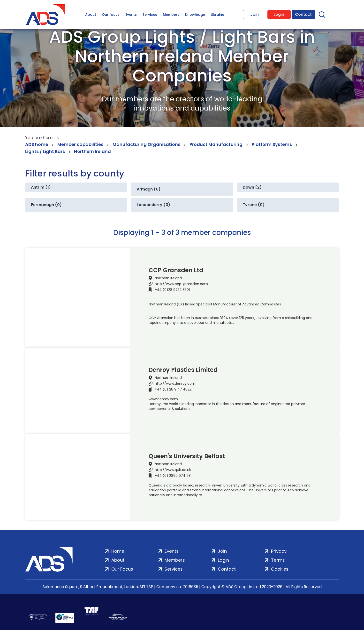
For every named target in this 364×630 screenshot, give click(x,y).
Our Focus (122, 569)
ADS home (37, 144)
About (91, 15)
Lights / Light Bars (45, 151)
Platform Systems (272, 144)
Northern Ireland (92, 151)
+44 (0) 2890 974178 (173, 476)
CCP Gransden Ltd (176, 270)
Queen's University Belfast (187, 456)
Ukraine (217, 15)
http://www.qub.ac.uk (173, 470)
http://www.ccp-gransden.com (181, 284)
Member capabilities (80, 144)
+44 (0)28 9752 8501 (172, 290)
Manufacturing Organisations (146, 144)
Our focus (111, 15)
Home (118, 551)
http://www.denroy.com (175, 383)
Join (254, 14)
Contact (303, 14)
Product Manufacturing (216, 144)
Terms (278, 560)
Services (150, 15)
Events (131, 15)
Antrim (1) (41, 187)
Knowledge (195, 15)
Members (171, 15)
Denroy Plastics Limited (183, 370)
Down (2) (252, 187)
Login (279, 14)
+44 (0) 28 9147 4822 (173, 389)
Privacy (279, 551)
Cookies (280, 569)
